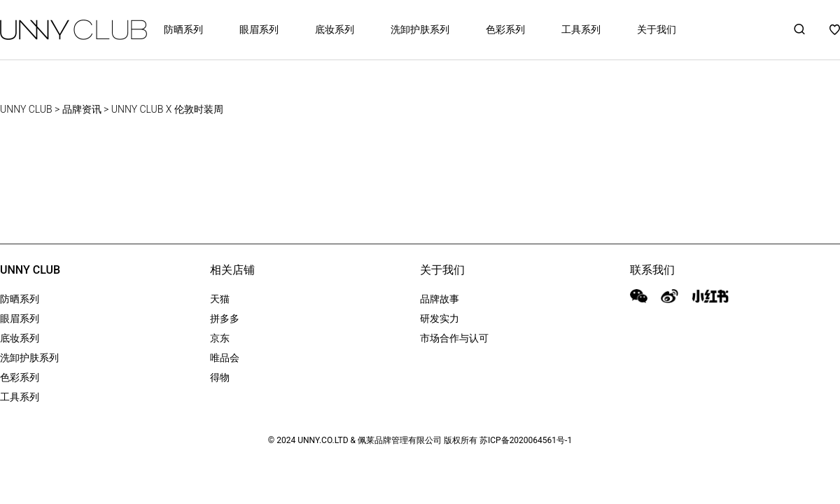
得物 (220, 377)
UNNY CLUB (26, 109)
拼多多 (225, 318)
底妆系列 (335, 29)
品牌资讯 (82, 109)
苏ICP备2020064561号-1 (526, 440)
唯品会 (225, 358)
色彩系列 (505, 29)
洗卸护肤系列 (420, 29)
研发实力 (440, 318)
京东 (220, 338)
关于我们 (657, 29)
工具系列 (581, 29)
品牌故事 (440, 299)
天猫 (220, 299)
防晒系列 (183, 29)
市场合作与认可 (454, 338)
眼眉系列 (259, 29)
